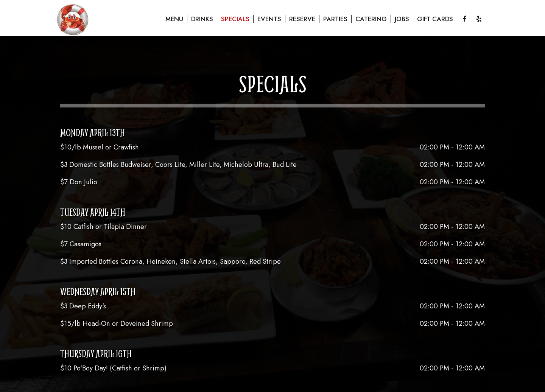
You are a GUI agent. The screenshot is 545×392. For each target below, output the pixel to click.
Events (269, 19)
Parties (335, 19)
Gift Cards (435, 19)
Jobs (402, 19)
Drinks (202, 19)
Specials (235, 19)
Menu (174, 19)
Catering (371, 19)
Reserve (302, 19)
